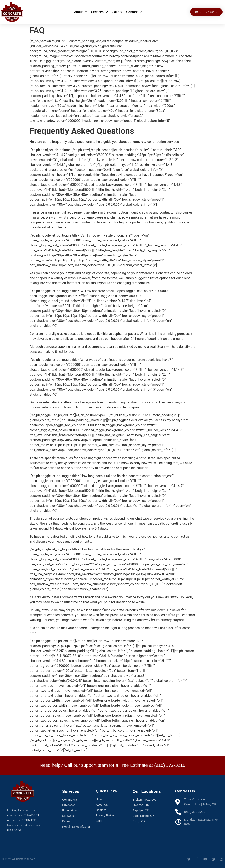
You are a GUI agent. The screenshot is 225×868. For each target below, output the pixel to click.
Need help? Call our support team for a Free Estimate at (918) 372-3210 (112, 765)
